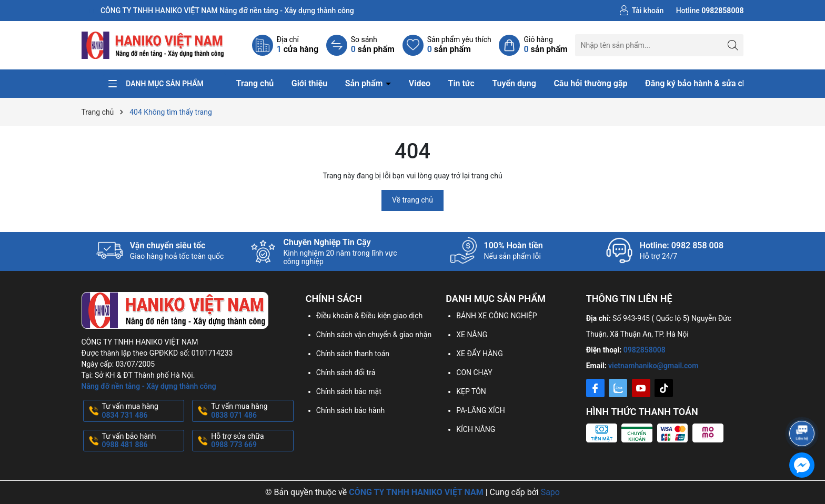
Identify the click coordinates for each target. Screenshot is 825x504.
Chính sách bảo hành (350, 410)
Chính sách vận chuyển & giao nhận (374, 335)
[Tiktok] (664, 388)
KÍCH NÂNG (476, 429)
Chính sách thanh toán (353, 354)
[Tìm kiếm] (733, 45)
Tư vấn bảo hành (142, 441)
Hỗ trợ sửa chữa (251, 441)
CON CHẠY (474, 372)
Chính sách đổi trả (346, 372)
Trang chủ (255, 83)
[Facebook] (595, 388)
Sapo (550, 492)
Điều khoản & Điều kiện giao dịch (369, 316)
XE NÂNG (472, 335)
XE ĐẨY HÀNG (480, 354)
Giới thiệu (309, 83)
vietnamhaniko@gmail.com (653, 366)
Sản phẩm (365, 83)
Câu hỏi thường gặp (590, 83)
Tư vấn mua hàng (142, 411)
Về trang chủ (413, 200)
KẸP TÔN (471, 391)
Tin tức (461, 83)
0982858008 (645, 350)
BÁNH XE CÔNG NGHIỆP (496, 316)
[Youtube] (641, 388)
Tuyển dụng (514, 83)
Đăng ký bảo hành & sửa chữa (701, 83)
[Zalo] (618, 388)
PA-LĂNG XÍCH (480, 410)
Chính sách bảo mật (349, 391)
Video (420, 83)
